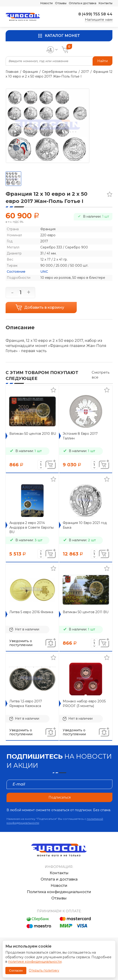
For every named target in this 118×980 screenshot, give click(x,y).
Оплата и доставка (83, 3)
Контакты (106, 3)
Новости (47, 3)
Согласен (16, 971)
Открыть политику (44, 970)
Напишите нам (99, 19)
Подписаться (60, 797)
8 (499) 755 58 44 (95, 14)
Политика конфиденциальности (59, 892)
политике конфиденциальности (35, 962)
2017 (85, 72)
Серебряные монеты (59, 72)
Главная (12, 72)
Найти (102, 61)
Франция (30, 72)
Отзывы (61, 3)
